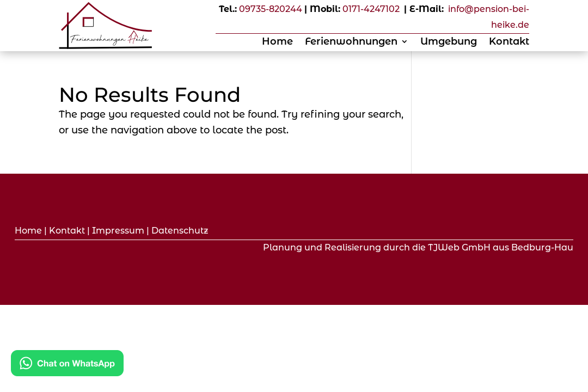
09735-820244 (271, 9)
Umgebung (449, 42)
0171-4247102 (371, 9)
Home (277, 42)
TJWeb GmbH (459, 247)
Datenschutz (180, 231)
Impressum (118, 231)
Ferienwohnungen (351, 42)
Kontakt (509, 42)
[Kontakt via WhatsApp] (67, 366)
